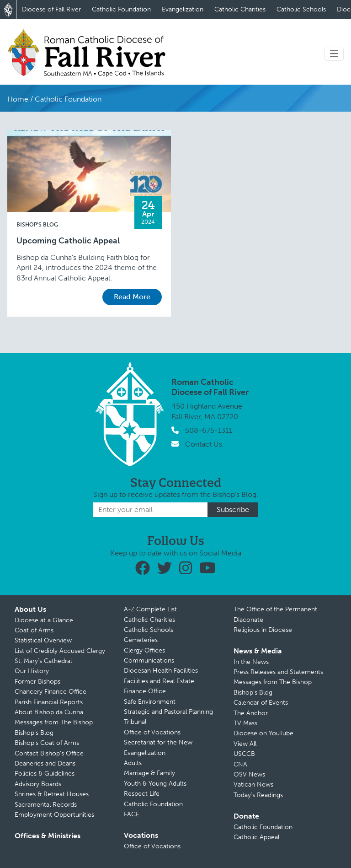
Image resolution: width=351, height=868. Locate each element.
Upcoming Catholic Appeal (68, 241)
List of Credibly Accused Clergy (60, 651)
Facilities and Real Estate (159, 681)
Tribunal (135, 722)
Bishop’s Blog (34, 733)
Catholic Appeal (256, 837)
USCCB (244, 754)
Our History (32, 671)
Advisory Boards (38, 784)
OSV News (249, 774)
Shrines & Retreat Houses (52, 794)
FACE (132, 814)
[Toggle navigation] (334, 54)
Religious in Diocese (263, 630)
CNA (240, 764)
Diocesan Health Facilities (161, 671)
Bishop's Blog (37, 225)
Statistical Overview (43, 640)
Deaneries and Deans (45, 763)
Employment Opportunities (54, 815)
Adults (133, 763)
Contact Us (204, 444)
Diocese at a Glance (44, 620)
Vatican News (253, 784)
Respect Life (142, 794)
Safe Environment (150, 702)
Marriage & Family (149, 773)
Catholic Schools (301, 9)
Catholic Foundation (121, 9)
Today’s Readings (258, 795)
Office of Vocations (152, 732)
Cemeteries (141, 640)
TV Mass (245, 723)
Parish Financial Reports (49, 702)
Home (18, 99)
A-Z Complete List (150, 609)
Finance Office (145, 691)
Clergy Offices (144, 650)
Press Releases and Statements (278, 672)
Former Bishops (37, 682)
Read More (132, 297)
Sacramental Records (46, 805)
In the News (251, 662)
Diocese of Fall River (51, 9)
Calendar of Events (261, 703)
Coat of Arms (34, 630)
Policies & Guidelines (45, 774)
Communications (149, 660)
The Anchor (251, 713)
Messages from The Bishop (54, 722)
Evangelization (183, 9)
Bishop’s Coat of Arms (47, 743)
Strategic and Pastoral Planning (168, 712)
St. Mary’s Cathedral (43, 661)
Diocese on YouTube (263, 733)
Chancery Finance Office (51, 692)
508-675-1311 (208, 430)
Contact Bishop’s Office (49, 753)
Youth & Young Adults (155, 784)
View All (245, 744)
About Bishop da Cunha (49, 712)
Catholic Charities (240, 9)
